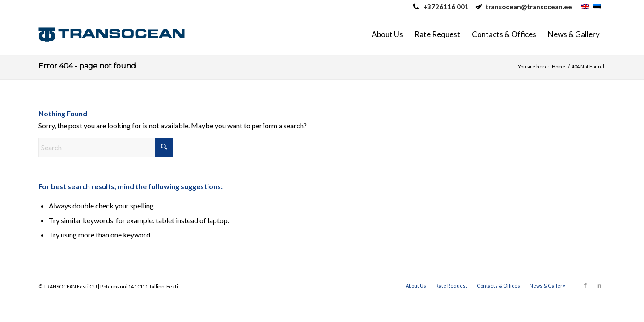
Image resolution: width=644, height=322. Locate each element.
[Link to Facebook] (585, 285)
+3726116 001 (446, 7)
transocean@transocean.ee (529, 7)
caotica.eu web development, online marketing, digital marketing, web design (189, 288)
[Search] (106, 147)
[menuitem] (387, 34)
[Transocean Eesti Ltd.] (112, 34)
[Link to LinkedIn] (599, 285)
